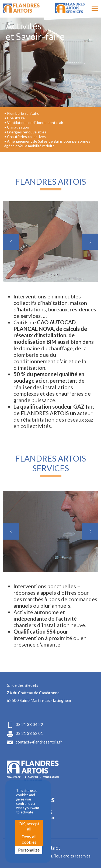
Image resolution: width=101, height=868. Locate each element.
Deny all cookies (29, 839)
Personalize (29, 850)
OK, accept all (29, 826)
